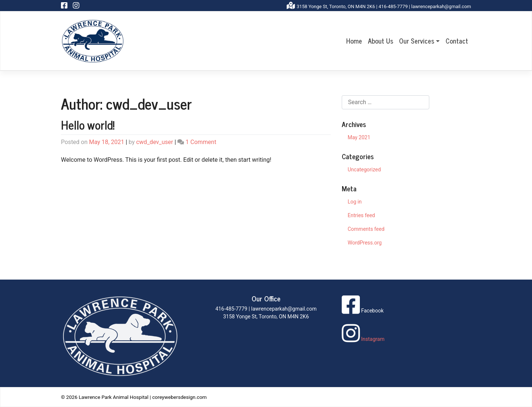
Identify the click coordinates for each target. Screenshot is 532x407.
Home (354, 41)
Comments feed (366, 229)
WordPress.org (365, 243)
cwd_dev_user (154, 142)
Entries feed (361, 215)
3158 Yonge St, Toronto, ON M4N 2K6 (336, 6)
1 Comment (201, 142)
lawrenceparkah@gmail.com (441, 6)
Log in (355, 202)
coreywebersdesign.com (180, 397)
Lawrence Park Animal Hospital (114, 397)
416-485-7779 (393, 6)
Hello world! (88, 124)
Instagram (363, 339)
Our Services (417, 41)
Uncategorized (364, 170)
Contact (457, 41)
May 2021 (359, 137)
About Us (381, 41)
